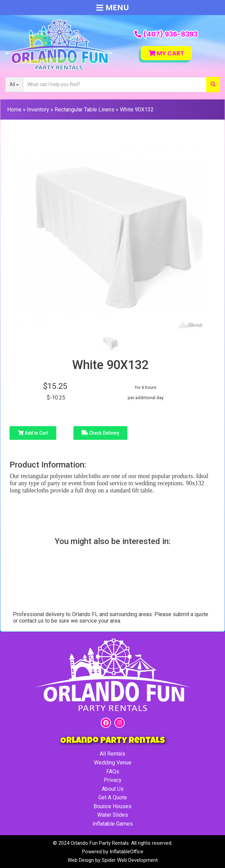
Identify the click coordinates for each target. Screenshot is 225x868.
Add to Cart (33, 433)
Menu (113, 8)
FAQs (113, 771)
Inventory (38, 110)
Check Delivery (101, 433)
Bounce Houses (112, 806)
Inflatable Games (113, 824)
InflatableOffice (126, 852)
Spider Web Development (130, 860)
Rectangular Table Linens (85, 110)
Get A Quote (113, 797)
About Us (113, 789)
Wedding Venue (113, 763)
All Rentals (112, 754)
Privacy (113, 780)
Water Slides (113, 815)
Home (14, 110)
